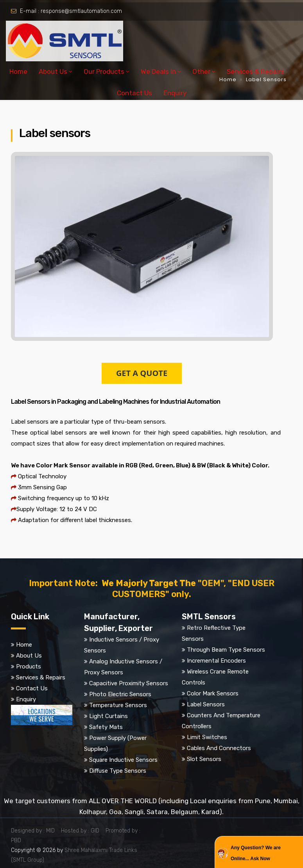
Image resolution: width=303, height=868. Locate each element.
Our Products (104, 71)
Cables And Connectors (219, 748)
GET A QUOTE (142, 373)
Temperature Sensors (118, 705)
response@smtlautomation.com (81, 11)
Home (18, 71)
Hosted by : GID (82, 831)
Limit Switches (207, 737)
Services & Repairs (255, 71)
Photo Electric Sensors (120, 694)
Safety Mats (106, 727)
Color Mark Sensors (213, 693)
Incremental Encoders (216, 661)
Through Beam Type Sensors (226, 650)
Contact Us (134, 93)
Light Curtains (108, 716)
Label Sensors (206, 704)
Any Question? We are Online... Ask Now (256, 853)
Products (29, 667)
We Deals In (158, 71)
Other (201, 71)
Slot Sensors (204, 759)
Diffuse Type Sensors (118, 771)
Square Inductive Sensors (123, 760)
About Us (53, 71)
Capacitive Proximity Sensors (129, 683)
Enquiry (175, 93)
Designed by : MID (35, 831)
